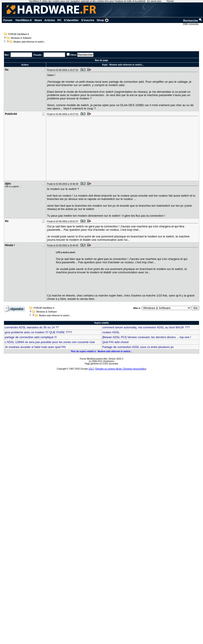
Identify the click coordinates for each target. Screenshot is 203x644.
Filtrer (73, 55)
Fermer (170, 1)
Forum (8, 20)
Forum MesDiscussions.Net (93, 359)
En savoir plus (154, 1)
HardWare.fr (24, 20)
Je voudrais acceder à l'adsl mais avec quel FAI (35, 347)
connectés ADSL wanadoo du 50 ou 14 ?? (32, 327)
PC (59, 20)
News (38, 20)
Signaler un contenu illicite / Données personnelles (120, 369)
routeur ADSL (111, 332)
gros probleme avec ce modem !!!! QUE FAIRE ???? (38, 332)
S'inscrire (88, 20)
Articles (50, 20)
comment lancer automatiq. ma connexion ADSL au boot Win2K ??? (146, 327)
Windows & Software (21, 38)
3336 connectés (191, 24)
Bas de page (102, 60)
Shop (103, 20)
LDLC (91, 369)
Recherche (193, 21)
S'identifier (71, 20)
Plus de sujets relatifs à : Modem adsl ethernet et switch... (101, 351)
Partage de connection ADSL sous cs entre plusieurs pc (138, 347)
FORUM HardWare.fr (19, 34)
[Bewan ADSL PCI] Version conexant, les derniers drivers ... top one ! (147, 337)
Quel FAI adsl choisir (115, 342)
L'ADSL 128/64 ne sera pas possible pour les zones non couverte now (50, 342)
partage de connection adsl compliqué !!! (31, 337)
